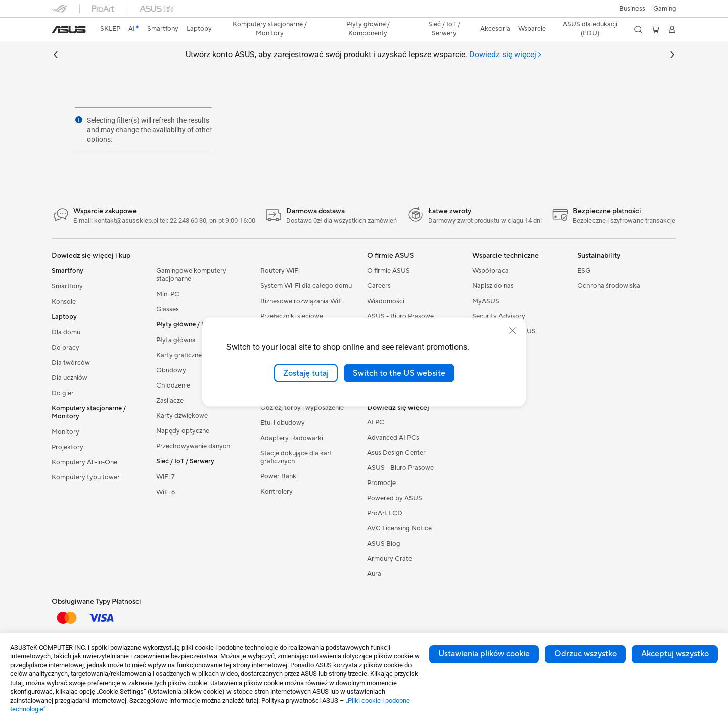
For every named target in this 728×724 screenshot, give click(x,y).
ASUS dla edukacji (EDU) (590, 29)
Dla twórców (71, 363)
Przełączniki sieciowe (292, 316)
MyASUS (486, 301)
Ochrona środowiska (609, 286)
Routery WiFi (280, 271)
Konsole (64, 302)
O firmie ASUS (389, 271)
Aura (374, 574)
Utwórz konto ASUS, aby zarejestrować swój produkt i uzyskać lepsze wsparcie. (364, 55)
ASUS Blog (384, 544)
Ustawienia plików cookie (484, 654)
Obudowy (171, 370)
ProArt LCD (385, 513)
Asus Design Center (396, 453)
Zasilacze (170, 401)
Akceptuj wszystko (675, 654)
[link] (69, 30)
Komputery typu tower (86, 477)
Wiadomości (386, 301)
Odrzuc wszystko (585, 654)
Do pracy (65, 348)
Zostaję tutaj (306, 373)
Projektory (67, 447)
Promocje (381, 483)
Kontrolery (277, 492)
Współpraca (490, 271)
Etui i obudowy (283, 423)
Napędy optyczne (183, 431)
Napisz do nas (493, 286)
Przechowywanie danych (193, 446)
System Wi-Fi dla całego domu (306, 286)
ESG (584, 271)
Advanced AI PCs (393, 438)
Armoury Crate (390, 559)
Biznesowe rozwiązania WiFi (302, 301)
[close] (513, 330)
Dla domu (66, 332)
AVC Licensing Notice (399, 528)
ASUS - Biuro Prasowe (400, 316)
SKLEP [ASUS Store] (110, 29)
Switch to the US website (399, 373)
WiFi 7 (166, 477)
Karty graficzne (179, 355)
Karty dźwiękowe (182, 416)
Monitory (65, 432)
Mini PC (168, 294)
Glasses (168, 309)
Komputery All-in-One (84, 462)
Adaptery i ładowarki (292, 438)
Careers (379, 286)
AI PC (376, 422)
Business (632, 9)
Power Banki (279, 476)
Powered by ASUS (395, 498)
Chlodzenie (173, 385)
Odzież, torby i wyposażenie (302, 408)
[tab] (506, 55)
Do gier (63, 393)
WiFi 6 (166, 492)
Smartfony (67, 286)
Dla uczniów (70, 378)
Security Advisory (499, 316)
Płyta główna (176, 340)
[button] (665, 9)
